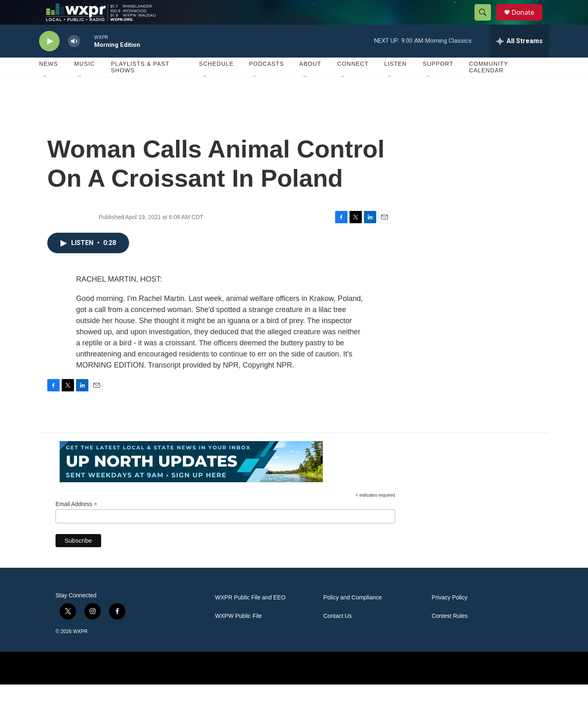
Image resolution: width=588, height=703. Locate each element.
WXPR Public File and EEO (250, 616)
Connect (353, 82)
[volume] (74, 60)
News (49, 82)
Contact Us (337, 635)
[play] (49, 60)
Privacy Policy (450, 616)
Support (438, 82)
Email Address (76, 523)
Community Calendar (488, 86)
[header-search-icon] (486, 22)
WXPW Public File (238, 635)
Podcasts (266, 82)
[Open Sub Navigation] (45, 95)
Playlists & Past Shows (140, 86)
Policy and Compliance (352, 616)
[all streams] (520, 60)
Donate (528, 22)
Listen (395, 82)
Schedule (216, 82)
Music (84, 82)
